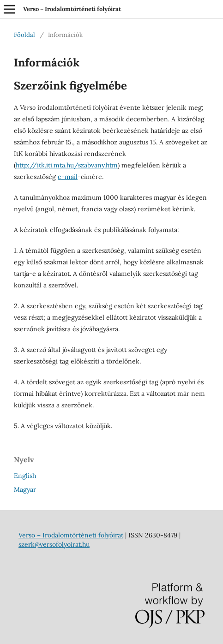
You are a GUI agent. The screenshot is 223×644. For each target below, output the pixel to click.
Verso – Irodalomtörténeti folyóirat (72, 9)
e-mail (68, 177)
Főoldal (24, 35)
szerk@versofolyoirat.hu (54, 544)
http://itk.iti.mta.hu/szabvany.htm (67, 165)
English (25, 476)
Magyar (25, 489)
